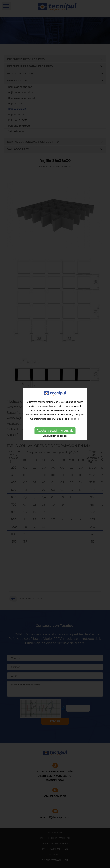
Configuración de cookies (55, 423)
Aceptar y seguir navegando (55, 418)
